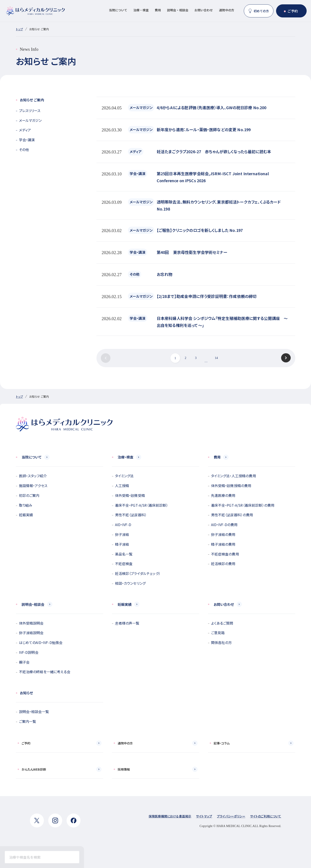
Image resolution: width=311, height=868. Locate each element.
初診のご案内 (29, 495)
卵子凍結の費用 (223, 534)
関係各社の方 (222, 642)
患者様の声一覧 (127, 623)
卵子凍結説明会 (31, 633)
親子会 (24, 662)
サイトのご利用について (266, 816)
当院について (118, 10)
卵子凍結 (122, 534)
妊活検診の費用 (223, 564)
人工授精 (122, 486)
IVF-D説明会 (29, 652)
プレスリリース (30, 110)
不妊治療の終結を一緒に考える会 (45, 672)
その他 (24, 149)
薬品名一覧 (124, 554)
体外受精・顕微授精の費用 (231, 486)
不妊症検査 (124, 564)
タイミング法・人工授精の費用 (234, 476)
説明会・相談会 (178, 10)
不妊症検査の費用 (225, 554)
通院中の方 (227, 10)
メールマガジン (30, 120)
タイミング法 (124, 476)
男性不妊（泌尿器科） (131, 515)
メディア (25, 130)
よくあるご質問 (222, 623)
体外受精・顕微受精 (130, 495)
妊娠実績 (26, 515)
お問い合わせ (204, 10)
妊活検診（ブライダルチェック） (138, 573)
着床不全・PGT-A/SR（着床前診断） (142, 505)
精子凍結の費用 (223, 544)
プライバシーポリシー (231, 816)
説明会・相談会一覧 (34, 712)
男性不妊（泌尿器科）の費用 (232, 515)
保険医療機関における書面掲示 (170, 816)
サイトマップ (204, 816)
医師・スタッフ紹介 (33, 476)
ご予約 (293, 11)
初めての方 (261, 11)
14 (216, 358)
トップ (19, 29)
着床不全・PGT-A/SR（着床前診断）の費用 (243, 505)
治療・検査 (141, 10)
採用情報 (124, 769)
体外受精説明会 (31, 623)
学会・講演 (27, 140)
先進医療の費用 (223, 495)
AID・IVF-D (123, 525)
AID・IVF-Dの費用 (224, 525)
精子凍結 (122, 544)
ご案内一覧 (28, 721)
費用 (158, 10)
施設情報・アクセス (33, 486)
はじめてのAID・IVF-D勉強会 (41, 642)
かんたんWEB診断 (34, 769)
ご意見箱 (218, 633)
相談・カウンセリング (130, 583)
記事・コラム (222, 743)
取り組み (26, 505)
